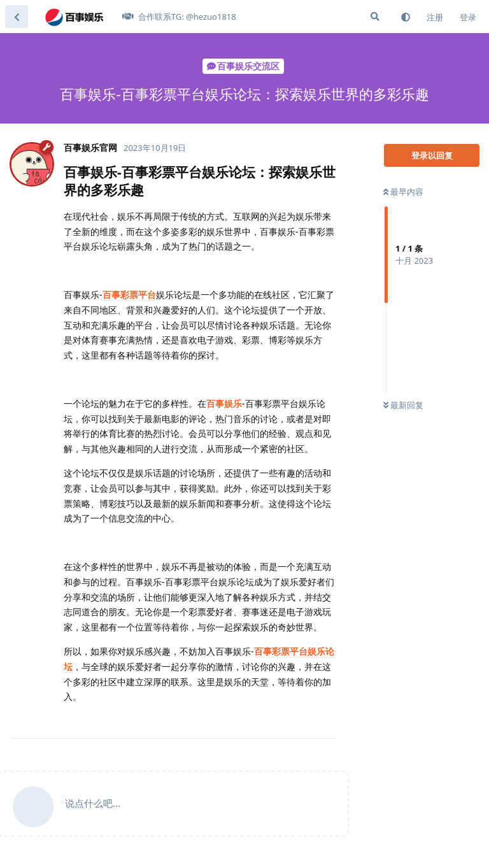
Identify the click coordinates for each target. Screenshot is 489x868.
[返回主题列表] (17, 17)
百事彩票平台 (129, 295)
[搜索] (375, 17)
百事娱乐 (224, 403)
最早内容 (403, 192)
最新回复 (403, 405)
